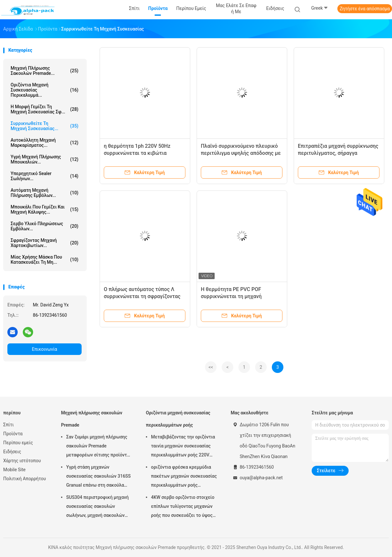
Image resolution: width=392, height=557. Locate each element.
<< (211, 367)
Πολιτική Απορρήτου (25, 479)
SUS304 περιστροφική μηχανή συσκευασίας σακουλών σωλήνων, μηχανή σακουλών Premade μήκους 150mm (97, 507)
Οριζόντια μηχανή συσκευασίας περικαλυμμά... (45, 90)
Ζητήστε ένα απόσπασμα (365, 9)
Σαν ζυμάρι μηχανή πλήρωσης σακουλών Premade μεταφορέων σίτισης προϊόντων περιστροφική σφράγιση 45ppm (99, 447)
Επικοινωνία (44, 349)
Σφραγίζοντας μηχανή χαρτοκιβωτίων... (45, 243)
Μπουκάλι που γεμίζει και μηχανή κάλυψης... (45, 209)
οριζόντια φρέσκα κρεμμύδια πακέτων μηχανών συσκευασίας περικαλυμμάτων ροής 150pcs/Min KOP (184, 477)
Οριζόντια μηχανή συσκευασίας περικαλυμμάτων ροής (178, 419)
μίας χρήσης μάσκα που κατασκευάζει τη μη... (45, 260)
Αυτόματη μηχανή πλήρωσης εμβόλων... (45, 193)
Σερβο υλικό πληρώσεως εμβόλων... (45, 226)
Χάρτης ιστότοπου (22, 461)
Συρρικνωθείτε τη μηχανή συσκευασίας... (45, 126)
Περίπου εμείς (18, 443)
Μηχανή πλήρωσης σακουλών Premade (92, 419)
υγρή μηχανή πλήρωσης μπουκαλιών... (45, 159)
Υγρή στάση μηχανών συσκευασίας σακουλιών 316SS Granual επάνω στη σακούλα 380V (98, 477)
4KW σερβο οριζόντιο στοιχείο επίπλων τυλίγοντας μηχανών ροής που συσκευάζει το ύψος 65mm (183, 507)
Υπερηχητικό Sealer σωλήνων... (45, 176)
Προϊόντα (13, 434)
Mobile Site (14, 470)
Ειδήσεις (12, 452)
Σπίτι (9, 425)
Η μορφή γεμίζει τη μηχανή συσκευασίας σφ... (45, 109)
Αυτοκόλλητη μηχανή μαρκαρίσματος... (45, 143)
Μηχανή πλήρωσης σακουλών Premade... (45, 71)
